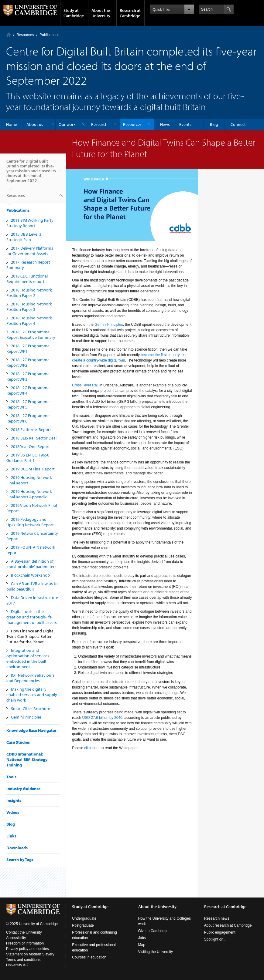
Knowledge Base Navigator (31, 730)
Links (11, 836)
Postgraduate (83, 925)
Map (142, 945)
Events (185, 124)
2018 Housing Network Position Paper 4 (29, 321)
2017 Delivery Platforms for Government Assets (30, 251)
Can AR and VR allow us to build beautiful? (32, 586)
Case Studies (18, 742)
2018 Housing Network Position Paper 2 (29, 293)
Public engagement (220, 932)
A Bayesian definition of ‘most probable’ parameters (31, 564)
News (165, 124)
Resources (25, 35)
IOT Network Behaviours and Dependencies (31, 678)
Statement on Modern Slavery (30, 954)
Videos (13, 812)
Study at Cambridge (74, 13)
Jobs (142, 938)
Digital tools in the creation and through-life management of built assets (32, 617)
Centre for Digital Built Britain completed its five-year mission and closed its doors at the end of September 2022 (31, 173)
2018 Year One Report (30, 446)
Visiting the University (156, 952)
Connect (238, 124)
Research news (217, 918)
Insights (14, 800)
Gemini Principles (26, 717)
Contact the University (24, 932)
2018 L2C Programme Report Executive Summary (31, 335)
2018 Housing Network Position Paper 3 (29, 307)
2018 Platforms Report (31, 429)
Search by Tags (20, 860)
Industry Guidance (23, 789)
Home (9, 35)
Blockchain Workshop (30, 575)
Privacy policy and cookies (27, 949)
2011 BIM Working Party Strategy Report (30, 223)
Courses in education (89, 957)
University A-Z (17, 965)
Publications (49, 35)
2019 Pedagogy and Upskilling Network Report (30, 522)
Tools (11, 777)
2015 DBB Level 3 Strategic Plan (24, 237)
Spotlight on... (215, 939)
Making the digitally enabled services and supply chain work (32, 695)
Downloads (17, 848)
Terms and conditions (23, 960)
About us (35, 124)
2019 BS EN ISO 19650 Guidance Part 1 (28, 458)
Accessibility (16, 938)
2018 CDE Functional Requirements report (27, 279)
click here (92, 748)
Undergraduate (84, 918)
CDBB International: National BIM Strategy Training (27, 759)
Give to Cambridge (153, 931)
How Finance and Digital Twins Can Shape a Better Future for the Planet (30, 636)
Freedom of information (25, 943)
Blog (214, 124)
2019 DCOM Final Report (33, 469)
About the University (101, 13)
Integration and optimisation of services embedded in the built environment (28, 658)
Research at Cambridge (130, 13)
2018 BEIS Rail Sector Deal (34, 438)
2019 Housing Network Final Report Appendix (29, 494)
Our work (67, 124)
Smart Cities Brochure (31, 709)
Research (99, 124)
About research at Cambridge (228, 925)
